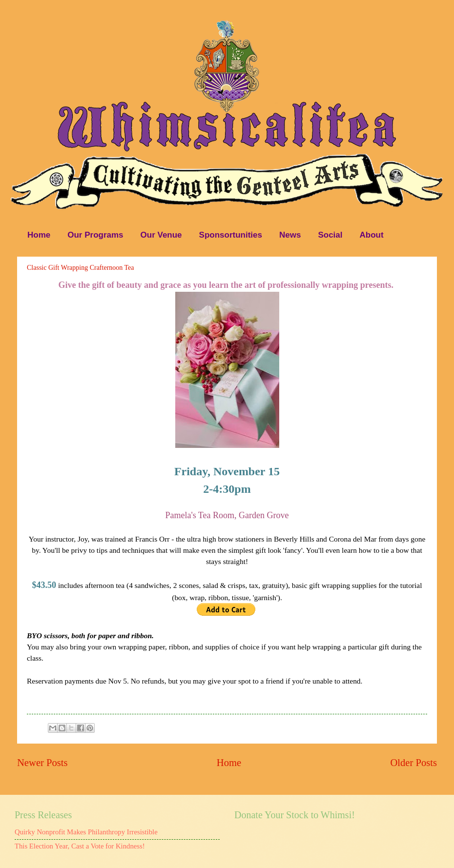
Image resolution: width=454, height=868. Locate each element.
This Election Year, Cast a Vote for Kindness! (80, 846)
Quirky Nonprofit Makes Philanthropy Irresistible (86, 832)
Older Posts (413, 763)
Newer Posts (42, 763)
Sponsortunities (231, 235)
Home (39, 235)
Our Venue (161, 235)
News (290, 235)
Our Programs (95, 235)
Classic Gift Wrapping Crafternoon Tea (81, 268)
